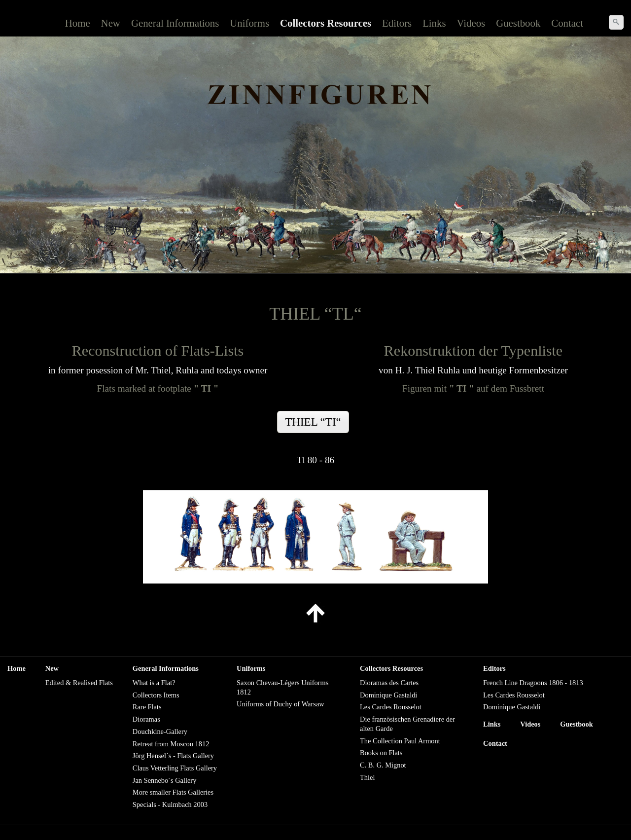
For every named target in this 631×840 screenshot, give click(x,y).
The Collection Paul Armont (400, 741)
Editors (397, 23)
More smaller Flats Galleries (173, 792)
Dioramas (146, 719)
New (111, 23)
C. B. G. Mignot (383, 765)
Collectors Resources (326, 23)
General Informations (175, 23)
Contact (567, 23)
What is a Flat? (154, 683)
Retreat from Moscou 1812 (171, 744)
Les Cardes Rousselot (391, 707)
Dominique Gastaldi (388, 695)
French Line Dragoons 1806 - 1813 (533, 683)
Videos (471, 23)
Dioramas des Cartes (389, 683)
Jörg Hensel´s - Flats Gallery (173, 756)
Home (78, 23)
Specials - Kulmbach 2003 (170, 804)
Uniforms (249, 23)
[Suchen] (616, 22)
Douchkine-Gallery (160, 731)
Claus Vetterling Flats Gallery (175, 768)
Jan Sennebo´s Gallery (164, 780)
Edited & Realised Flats (79, 683)
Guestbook (518, 23)
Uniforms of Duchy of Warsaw (280, 704)
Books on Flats (381, 753)
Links (434, 23)
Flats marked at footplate (158, 388)
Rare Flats (147, 707)
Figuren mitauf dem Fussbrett (473, 388)
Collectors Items (156, 695)
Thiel (367, 777)
